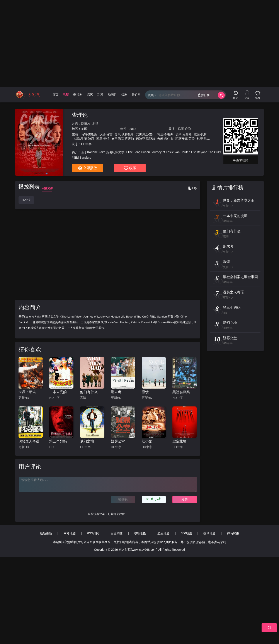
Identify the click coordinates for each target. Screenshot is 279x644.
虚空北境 (179, 441)
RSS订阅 (93, 533)
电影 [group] (66, 95)
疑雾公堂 (118, 441)
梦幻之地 (87, 441)
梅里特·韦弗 (165, 134)
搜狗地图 (209, 533)
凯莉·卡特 (103, 139)
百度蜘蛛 (117, 533)
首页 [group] (55, 95)
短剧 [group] (124, 95)
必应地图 (163, 533)
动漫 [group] (100, 95)
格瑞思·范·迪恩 (84, 139)
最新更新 (46, 533)
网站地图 (70, 533)
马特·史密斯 (89, 134)
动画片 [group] (112, 95)
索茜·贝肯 (200, 134)
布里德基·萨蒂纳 (123, 139)
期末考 (116, 392)
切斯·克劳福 (184, 134)
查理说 (80, 115)
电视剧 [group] (78, 95)
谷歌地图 (140, 533)
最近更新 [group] (138, 95)
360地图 (186, 533)
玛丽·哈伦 (184, 129)
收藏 (130, 168)
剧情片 (86, 123)
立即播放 (88, 168)
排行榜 (204, 95)
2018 (133, 129)
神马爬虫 (233, 533)
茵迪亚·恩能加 (146, 139)
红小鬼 (147, 441)
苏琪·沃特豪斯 (124, 134)
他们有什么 (89, 392)
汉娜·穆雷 (106, 134)
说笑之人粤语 (29, 441)
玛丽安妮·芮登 (185, 139)
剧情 (95, 123)
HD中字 (26, 200)
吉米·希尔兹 (165, 139)
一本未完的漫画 (61, 392)
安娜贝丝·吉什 (146, 134)
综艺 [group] (90, 95)
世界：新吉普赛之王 (31, 392)
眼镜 (145, 392)
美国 (84, 129)
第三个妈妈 (58, 441)
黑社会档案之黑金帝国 (185, 392)
